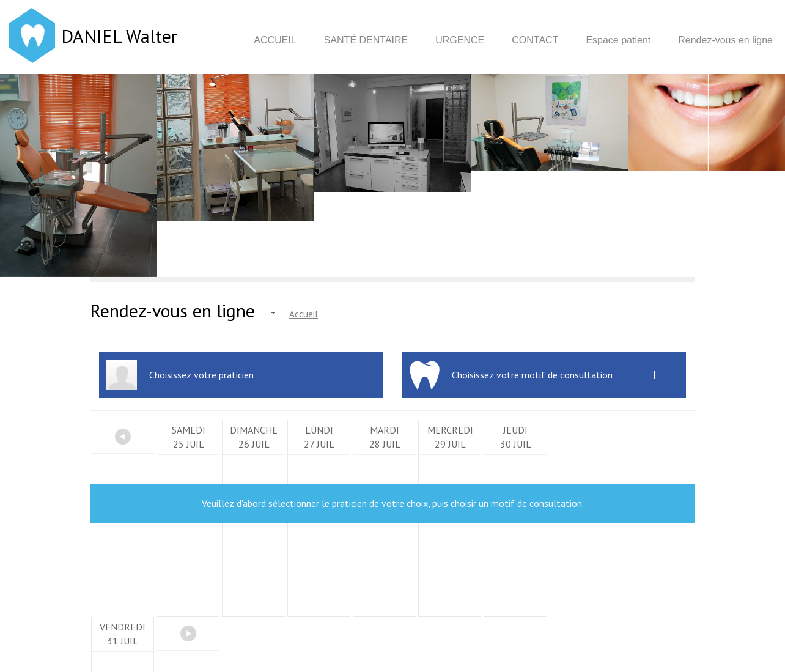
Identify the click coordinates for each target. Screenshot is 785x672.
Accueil (275, 40)
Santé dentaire (366, 40)
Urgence (460, 40)
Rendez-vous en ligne (725, 40)
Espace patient (618, 40)
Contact (535, 40)
